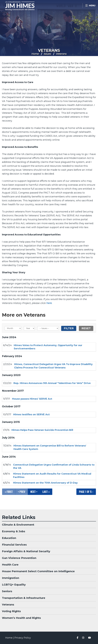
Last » (46, 492)
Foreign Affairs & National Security (26, 551)
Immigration (11, 578)
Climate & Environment (18, 525)
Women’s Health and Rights (21, 618)
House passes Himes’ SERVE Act (32, 399)
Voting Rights (11, 611)
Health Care (10, 565)
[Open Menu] (90, 6)
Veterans (49, 50)
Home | (10, 638)
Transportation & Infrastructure (24, 598)
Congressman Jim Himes (24, 6)
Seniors (7, 591)
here (49, 303)
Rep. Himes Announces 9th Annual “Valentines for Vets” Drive (52, 383)
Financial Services (14, 545)
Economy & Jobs (14, 531)
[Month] (13, 328)
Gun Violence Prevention (19, 558)
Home (35, 54)
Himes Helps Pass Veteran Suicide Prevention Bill (42, 430)
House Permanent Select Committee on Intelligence (38, 571)
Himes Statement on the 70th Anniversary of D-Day (45, 483)
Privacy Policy (23, 638)
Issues (47, 54)
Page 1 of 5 (86, 492)
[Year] (29, 328)
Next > (34, 492)
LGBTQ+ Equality (14, 585)
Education (9, 538)
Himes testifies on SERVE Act (31, 414)
